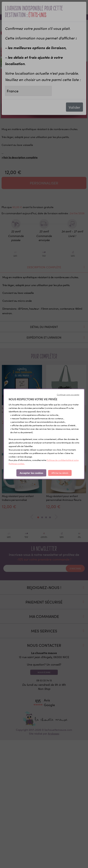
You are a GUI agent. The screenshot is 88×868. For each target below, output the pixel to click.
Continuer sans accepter (68, 395)
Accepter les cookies (31, 473)
